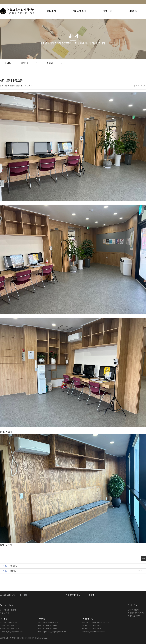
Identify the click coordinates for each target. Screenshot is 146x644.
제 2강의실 (13, 571)
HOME (8, 63)
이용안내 (91, 595)
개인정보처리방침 (73, 595)
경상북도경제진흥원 (135, 616)
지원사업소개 (79, 11)
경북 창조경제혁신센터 (136, 613)
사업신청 (107, 11)
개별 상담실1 (14, 566)
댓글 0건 (19, 86)
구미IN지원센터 (133, 610)
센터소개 (51, 11)
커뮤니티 (133, 11)
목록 (143, 558)
